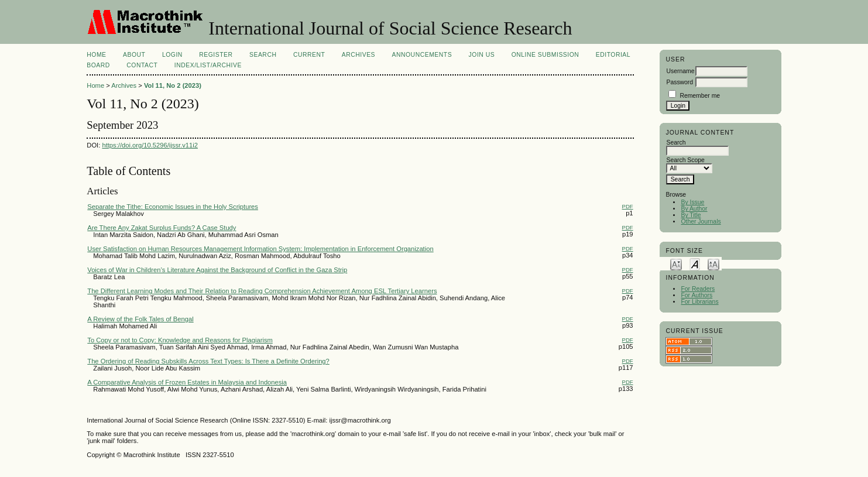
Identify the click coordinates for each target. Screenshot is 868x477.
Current (309, 55)
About (134, 55)
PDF (628, 206)
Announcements (422, 55)
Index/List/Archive (208, 65)
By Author (694, 209)
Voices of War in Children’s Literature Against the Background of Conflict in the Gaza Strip (217, 270)
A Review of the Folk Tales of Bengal (140, 319)
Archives (358, 55)
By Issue (692, 202)
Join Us (482, 55)
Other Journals (701, 222)
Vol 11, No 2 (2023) (173, 85)
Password (680, 82)
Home (96, 55)
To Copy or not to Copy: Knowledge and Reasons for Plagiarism (180, 340)
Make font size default (695, 264)
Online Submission (545, 55)
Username (680, 71)
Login (172, 55)
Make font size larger (713, 264)
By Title (691, 215)
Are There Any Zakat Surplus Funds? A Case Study (162, 228)
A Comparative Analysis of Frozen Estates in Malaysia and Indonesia (187, 382)
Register (216, 55)
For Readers (698, 289)
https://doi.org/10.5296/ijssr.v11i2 (150, 145)
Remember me (700, 96)
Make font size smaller (676, 264)
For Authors (697, 295)
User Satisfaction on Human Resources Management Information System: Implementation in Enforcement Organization (260, 249)
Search (263, 55)
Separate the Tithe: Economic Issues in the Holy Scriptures (173, 207)
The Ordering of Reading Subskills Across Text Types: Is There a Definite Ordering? (208, 361)
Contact (142, 65)
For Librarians (699, 302)
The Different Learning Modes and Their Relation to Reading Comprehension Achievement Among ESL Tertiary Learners (262, 291)
